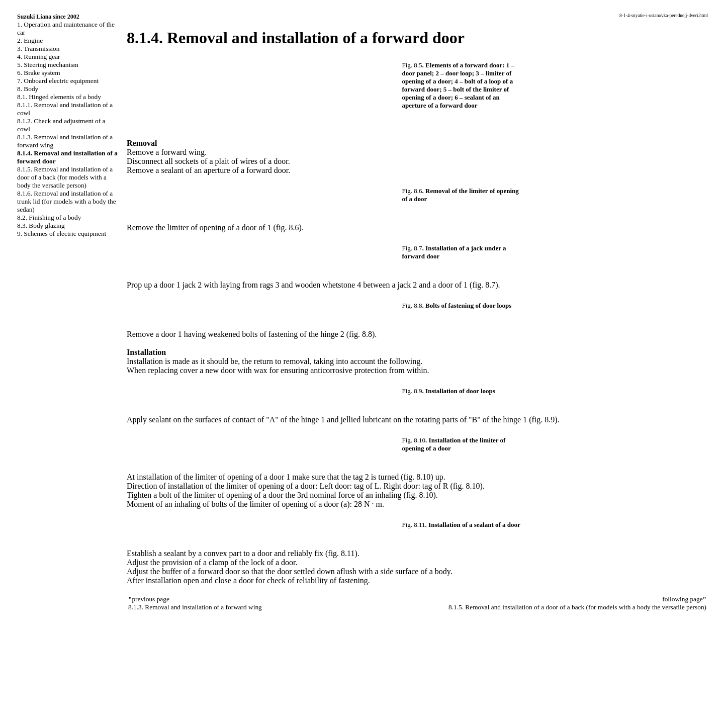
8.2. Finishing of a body (49, 217)
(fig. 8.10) (417, 477)
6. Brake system (39, 73)
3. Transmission (38, 49)
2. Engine (30, 40)
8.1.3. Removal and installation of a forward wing (195, 607)
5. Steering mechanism (48, 65)
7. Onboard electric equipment (58, 81)
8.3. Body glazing (41, 225)
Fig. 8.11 (414, 525)
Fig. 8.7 (412, 248)
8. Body (28, 89)
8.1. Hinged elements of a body (59, 97)
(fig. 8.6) (287, 228)
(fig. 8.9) (543, 420)
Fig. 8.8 (412, 305)
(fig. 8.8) (360, 334)
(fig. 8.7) (484, 285)
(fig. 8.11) (341, 553)
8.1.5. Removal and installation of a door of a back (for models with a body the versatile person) (65, 177)
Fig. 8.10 (414, 440)
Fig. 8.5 (412, 65)
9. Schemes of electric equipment (62, 234)
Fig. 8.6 (412, 191)
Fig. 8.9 (412, 391)
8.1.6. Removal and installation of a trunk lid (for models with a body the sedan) (67, 201)
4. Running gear (39, 57)
